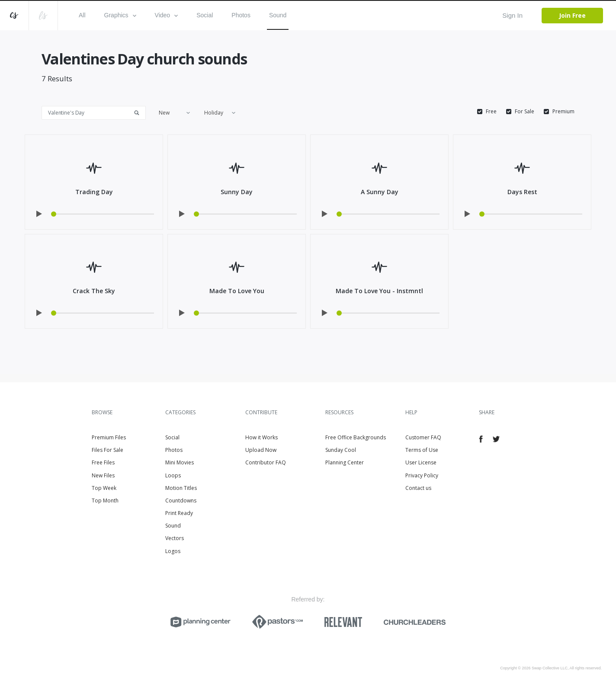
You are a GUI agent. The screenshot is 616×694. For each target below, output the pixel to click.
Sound (278, 15)
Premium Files (109, 437)
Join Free (572, 15)
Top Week (104, 488)
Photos (241, 15)
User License (421, 462)
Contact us (418, 488)
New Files (103, 475)
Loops (173, 475)
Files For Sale (107, 450)
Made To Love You (237, 291)
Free (491, 112)
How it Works (261, 437)
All (82, 15)
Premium (563, 112)
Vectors (175, 538)
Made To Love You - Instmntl (379, 291)
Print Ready (179, 513)
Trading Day (94, 192)
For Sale (525, 112)
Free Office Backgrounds (356, 437)
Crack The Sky (94, 291)
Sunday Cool (341, 450)
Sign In (512, 15)
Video (167, 15)
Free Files (103, 462)
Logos (173, 551)
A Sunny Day (380, 192)
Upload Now (261, 450)
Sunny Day (237, 192)
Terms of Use (422, 450)
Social (205, 15)
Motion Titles (181, 488)
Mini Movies (180, 462)
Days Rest (522, 192)
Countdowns (181, 501)
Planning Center (345, 462)
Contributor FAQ (266, 462)
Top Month (105, 501)
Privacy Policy (422, 475)
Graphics (120, 15)
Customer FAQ (423, 437)
